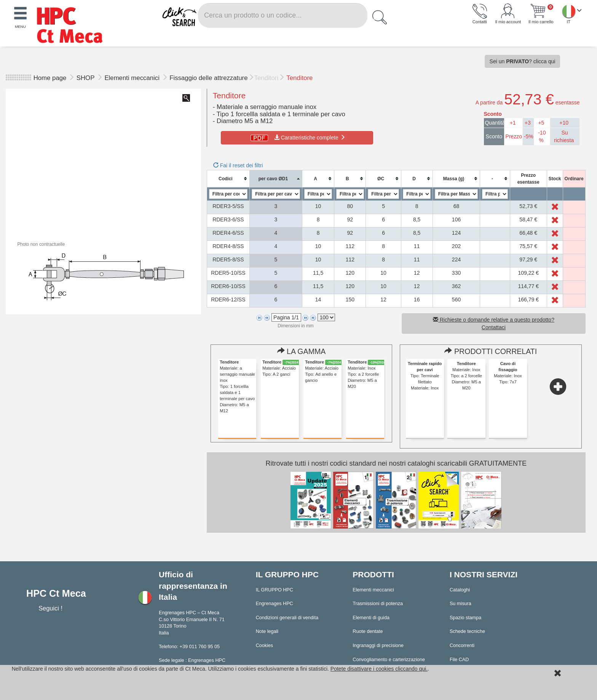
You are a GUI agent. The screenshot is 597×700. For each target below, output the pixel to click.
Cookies (265, 646)
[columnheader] (228, 179)
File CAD (459, 660)
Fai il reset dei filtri (238, 165)
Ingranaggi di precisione (378, 646)
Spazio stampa (465, 618)
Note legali (267, 631)
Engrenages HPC (275, 604)
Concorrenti (462, 646)
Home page (50, 78)
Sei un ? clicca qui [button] (523, 61)
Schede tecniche (467, 631)
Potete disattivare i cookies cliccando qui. (379, 669)
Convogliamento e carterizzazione (389, 660)
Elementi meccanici (133, 78)
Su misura (461, 604)
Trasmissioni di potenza (378, 604)
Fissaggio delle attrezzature (208, 78)
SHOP (86, 78)
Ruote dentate (368, 631)
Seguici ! (51, 608)
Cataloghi (460, 590)
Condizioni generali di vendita (287, 618)
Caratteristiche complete (297, 138)
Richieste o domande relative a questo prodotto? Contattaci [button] (494, 324)
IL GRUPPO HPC (275, 590)
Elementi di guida (371, 618)
